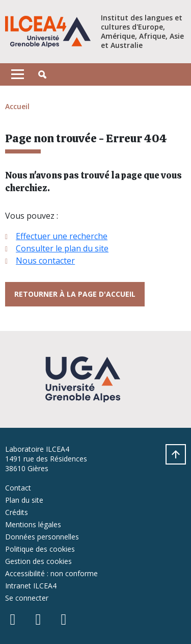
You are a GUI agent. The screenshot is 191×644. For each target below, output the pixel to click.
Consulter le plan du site (62, 248)
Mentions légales (33, 524)
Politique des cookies (40, 549)
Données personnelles (42, 537)
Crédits (17, 512)
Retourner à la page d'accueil (75, 294)
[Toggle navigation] (18, 74)
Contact (18, 488)
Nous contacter (45, 261)
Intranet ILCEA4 (31, 586)
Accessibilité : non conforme (51, 573)
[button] (42, 74)
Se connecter (27, 598)
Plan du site (24, 500)
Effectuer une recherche (62, 236)
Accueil (17, 106)
